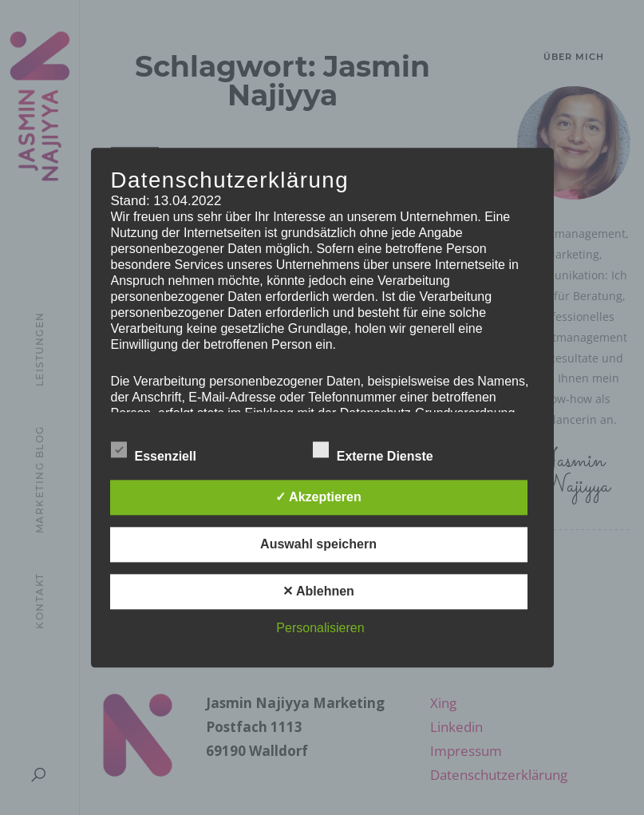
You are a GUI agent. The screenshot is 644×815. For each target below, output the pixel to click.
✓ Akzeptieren (318, 497)
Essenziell (165, 452)
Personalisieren (320, 628)
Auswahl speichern (318, 544)
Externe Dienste (384, 452)
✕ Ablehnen (318, 591)
